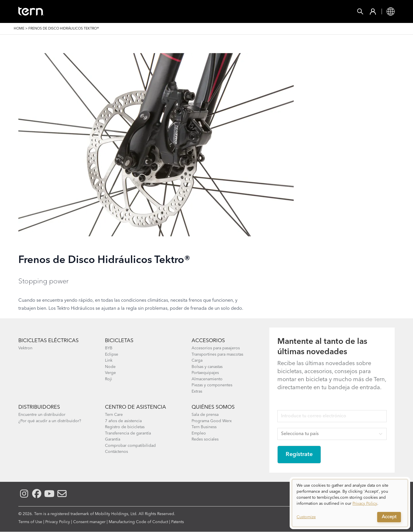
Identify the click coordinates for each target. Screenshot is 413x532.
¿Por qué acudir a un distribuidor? (50, 421)
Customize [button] (306, 517)
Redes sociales (205, 439)
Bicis (85, 11)
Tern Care (114, 415)
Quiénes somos (213, 407)
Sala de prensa (205, 415)
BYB (109, 348)
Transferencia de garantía (128, 433)
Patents (178, 522)
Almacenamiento (207, 379)
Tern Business (204, 427)
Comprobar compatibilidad (130, 446)
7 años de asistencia (123, 421)
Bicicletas (119, 341)
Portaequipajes (205, 373)
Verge (110, 373)
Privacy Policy (58, 522)
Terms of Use (30, 522)
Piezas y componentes (212, 385)
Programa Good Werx (212, 421)
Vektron (25, 348)
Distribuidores (39, 407)
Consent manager (89, 522)
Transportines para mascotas (217, 354)
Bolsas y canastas (207, 367)
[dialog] (350, 503)
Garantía (113, 439)
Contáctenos (116, 452)
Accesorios (117, 11)
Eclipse (112, 354)
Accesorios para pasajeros (216, 348)
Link (109, 360)
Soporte (263, 11)
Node (110, 367)
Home (19, 29)
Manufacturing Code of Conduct (138, 522)
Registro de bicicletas (125, 427)
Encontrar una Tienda (174, 11)
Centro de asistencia (136, 407)
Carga (197, 360)
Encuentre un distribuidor (42, 415)
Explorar (228, 11)
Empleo (199, 433)
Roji (109, 379)
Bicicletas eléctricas (48, 341)
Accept (389, 517)
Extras (197, 391)
